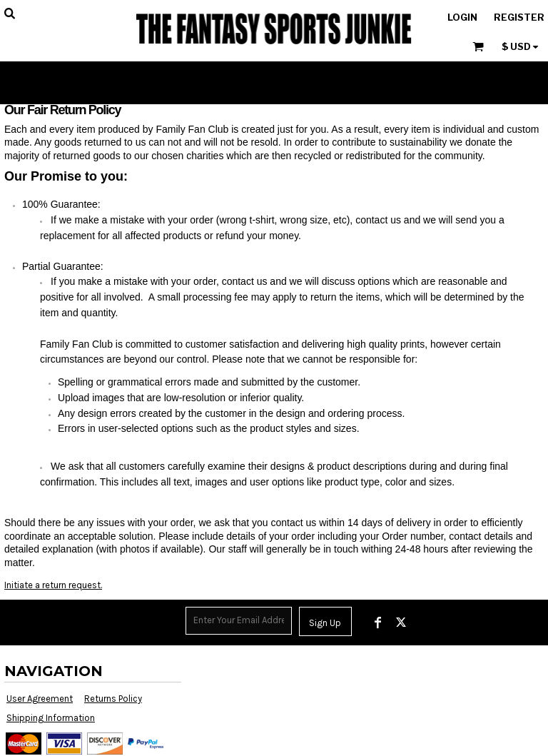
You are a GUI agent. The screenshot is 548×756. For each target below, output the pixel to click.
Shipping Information (51, 718)
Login (462, 17)
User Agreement (40, 699)
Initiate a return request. (53, 585)
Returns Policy (113, 699)
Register (519, 17)
